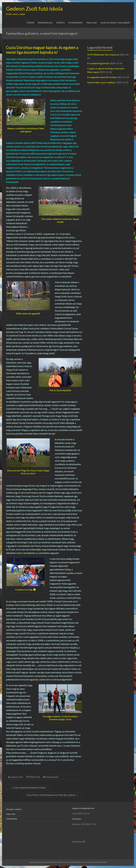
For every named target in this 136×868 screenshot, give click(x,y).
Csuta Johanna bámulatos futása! (28, 787)
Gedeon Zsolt (17, 777)
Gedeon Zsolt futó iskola (34, 9)
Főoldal (30, 22)
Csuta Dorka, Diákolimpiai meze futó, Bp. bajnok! (52, 795)
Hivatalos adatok (14, 809)
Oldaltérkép (12, 819)
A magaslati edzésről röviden (102, 77)
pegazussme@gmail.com (83, 808)
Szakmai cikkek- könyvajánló (115, 22)
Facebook (76, 819)
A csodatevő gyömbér (98, 63)
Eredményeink (76, 22)
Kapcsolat (92, 22)
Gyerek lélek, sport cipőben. (101, 82)
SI (84, 842)
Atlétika (60, 22)
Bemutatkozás (45, 22)
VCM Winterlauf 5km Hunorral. (103, 55)
